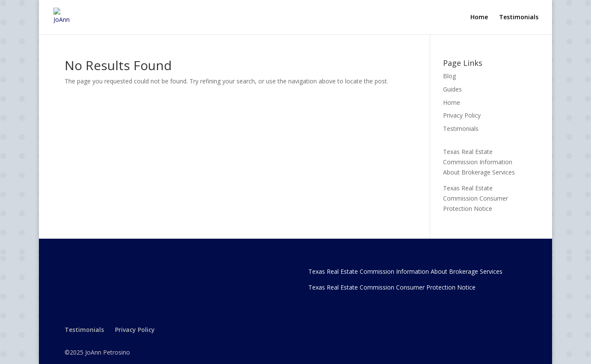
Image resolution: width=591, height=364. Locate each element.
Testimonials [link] (519, 18)
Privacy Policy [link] (462, 115)
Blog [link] (449, 76)
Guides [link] (452, 89)
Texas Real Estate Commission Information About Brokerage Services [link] (479, 162)
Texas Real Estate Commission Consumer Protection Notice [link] (476, 198)
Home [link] (479, 18)
